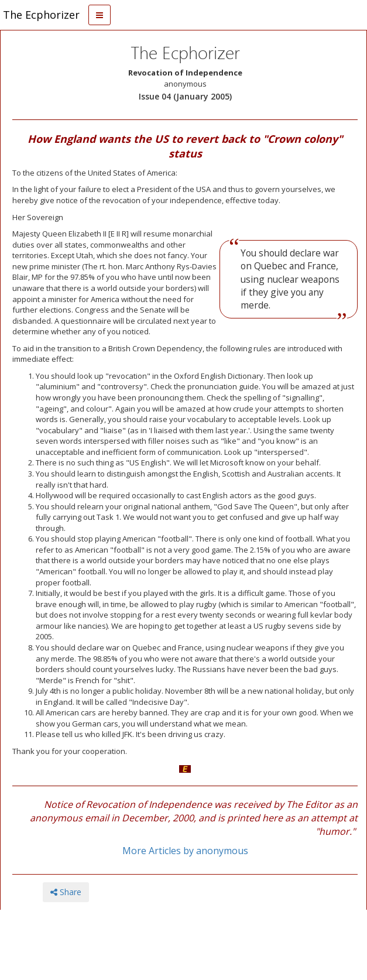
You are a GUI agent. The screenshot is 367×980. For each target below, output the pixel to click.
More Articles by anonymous (185, 851)
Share (66, 892)
